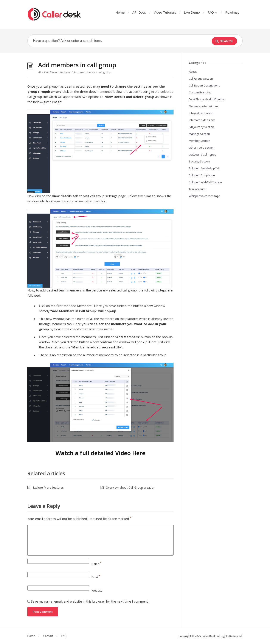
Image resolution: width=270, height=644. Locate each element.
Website (97, 590)
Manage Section (199, 134)
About (193, 72)
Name (96, 564)
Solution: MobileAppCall (204, 168)
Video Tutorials (165, 12)
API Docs (139, 12)
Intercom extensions (202, 120)
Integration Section (201, 113)
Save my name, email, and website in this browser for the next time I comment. (90, 601)
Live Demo (192, 12)
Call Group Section (57, 72)
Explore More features (48, 487)
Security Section (199, 161)
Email (96, 577)
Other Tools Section (202, 148)
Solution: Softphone (202, 175)
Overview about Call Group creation (130, 487)
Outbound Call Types (202, 154)
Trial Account (197, 189)
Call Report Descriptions (204, 85)
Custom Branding (200, 92)
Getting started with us (204, 106)
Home (120, 12)
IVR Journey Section (201, 127)
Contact (48, 636)
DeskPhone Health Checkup (207, 99)
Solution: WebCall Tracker (206, 182)
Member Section (199, 141)
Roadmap (232, 12)
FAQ (212, 12)
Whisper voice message (204, 196)
